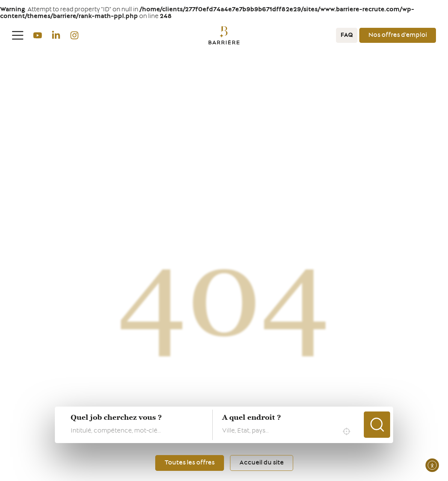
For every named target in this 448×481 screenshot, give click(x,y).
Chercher (377, 425)
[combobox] (288, 431)
